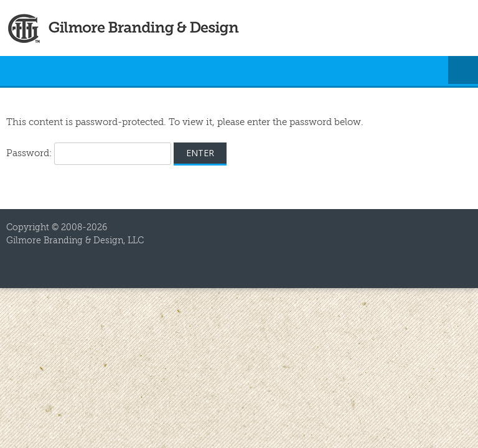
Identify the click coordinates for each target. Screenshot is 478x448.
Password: (89, 153)
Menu (463, 71)
